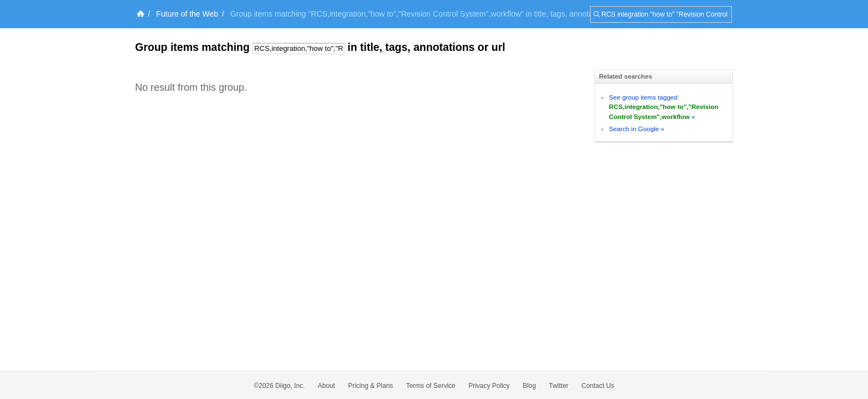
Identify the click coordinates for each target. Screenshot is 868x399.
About (326, 386)
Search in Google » (637, 129)
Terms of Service (430, 386)
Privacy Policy (489, 386)
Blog (529, 386)
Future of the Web (187, 14)
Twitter (559, 386)
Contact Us (598, 386)
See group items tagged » (664, 107)
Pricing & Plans (371, 386)
